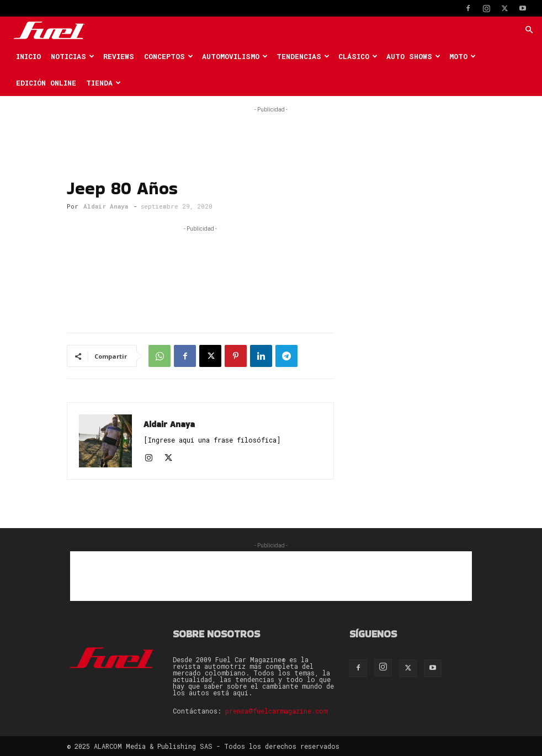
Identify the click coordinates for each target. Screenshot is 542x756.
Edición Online (46, 83)
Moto (463, 56)
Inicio (28, 56)
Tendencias (303, 56)
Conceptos (169, 56)
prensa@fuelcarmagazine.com (277, 711)
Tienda (103, 83)
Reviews (119, 56)
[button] (529, 30)
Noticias (73, 56)
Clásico (358, 56)
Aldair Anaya (106, 206)
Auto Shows (413, 56)
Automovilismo (235, 56)
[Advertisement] (271, 132)
